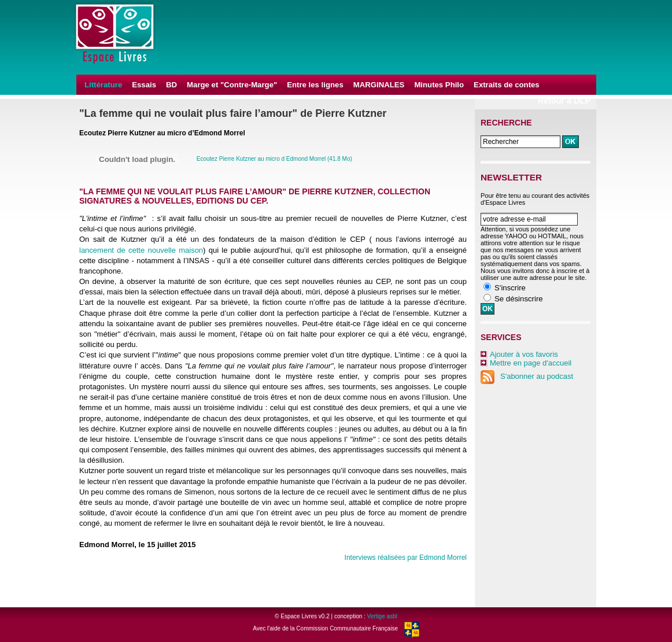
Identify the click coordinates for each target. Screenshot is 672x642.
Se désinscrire (519, 299)
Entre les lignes (315, 85)
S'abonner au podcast (527, 376)
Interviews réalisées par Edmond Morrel (406, 558)
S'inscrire (510, 288)
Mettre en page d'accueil (531, 363)
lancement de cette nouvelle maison (141, 250)
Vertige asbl (382, 616)
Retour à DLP (564, 101)
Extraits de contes (507, 85)
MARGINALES (379, 85)
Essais (144, 85)
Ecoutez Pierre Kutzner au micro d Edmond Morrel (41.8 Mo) (274, 159)
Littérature (103, 85)
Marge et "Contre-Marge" (232, 85)
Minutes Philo (439, 85)
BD (171, 85)
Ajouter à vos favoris (524, 354)
